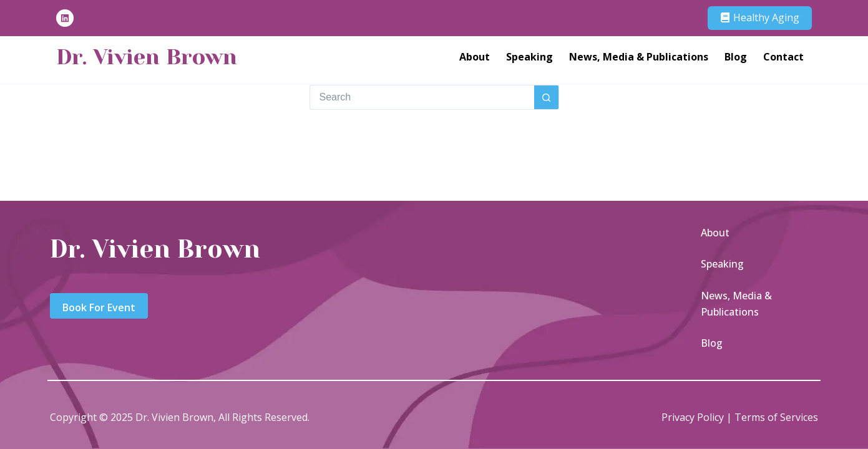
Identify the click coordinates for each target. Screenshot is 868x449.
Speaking (529, 57)
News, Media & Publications (639, 57)
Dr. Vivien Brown (147, 57)
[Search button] (547, 97)
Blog (736, 57)
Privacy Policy (693, 417)
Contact (783, 57)
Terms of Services (776, 417)
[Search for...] (422, 97)
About (475, 57)
